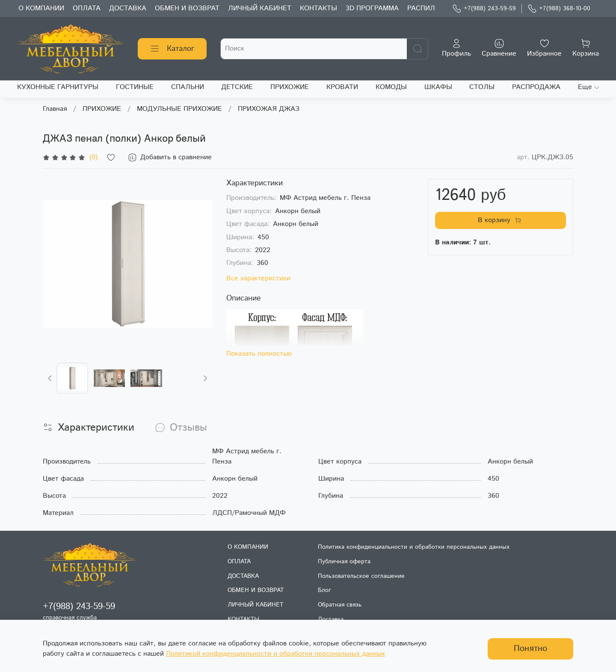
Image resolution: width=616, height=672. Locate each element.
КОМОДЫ (391, 87)
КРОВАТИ (342, 87)
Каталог (172, 49)
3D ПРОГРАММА (372, 8)
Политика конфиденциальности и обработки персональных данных (414, 547)
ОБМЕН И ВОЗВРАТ (187, 8)
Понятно (530, 649)
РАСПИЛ (421, 8)
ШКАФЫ (438, 87)
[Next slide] (205, 378)
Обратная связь (340, 605)
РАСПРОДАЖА (536, 87)
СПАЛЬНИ (188, 87)
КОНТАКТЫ (318, 8)
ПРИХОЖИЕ (290, 87)
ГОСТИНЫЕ (135, 87)
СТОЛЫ (482, 87)
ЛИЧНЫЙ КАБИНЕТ (260, 8)
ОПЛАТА (87, 8)
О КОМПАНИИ (41, 8)
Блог (324, 590)
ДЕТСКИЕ (237, 87)
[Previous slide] (50, 378)
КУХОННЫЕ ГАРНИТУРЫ (58, 87)
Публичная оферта (344, 562)
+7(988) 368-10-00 (559, 9)
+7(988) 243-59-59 (484, 9)
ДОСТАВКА (128, 8)
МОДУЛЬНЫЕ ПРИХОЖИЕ (179, 109)
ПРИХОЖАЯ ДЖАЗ (269, 109)
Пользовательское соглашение (361, 576)
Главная (55, 109)
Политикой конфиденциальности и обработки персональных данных (275, 654)
